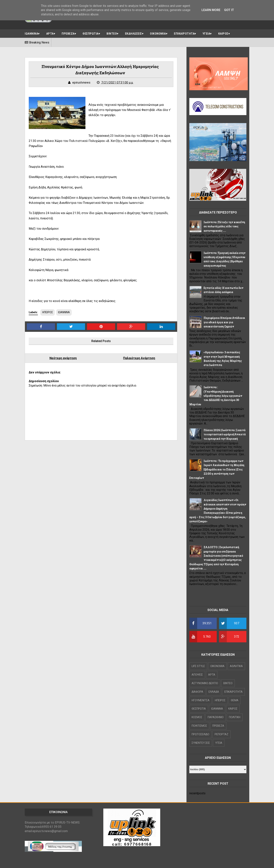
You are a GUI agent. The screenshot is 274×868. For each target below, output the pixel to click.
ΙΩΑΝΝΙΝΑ (31, 34)
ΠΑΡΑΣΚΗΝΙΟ (216, 717)
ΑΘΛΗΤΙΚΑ (236, 666)
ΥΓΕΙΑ (206, 34)
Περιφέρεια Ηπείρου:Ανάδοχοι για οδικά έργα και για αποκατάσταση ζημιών (224, 322)
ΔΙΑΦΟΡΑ (197, 692)
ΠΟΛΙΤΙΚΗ (235, 717)
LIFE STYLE (198, 666)
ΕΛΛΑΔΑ (214, 692)
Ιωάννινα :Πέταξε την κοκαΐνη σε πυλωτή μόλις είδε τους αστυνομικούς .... (224, 226)
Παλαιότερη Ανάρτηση (139, 358)
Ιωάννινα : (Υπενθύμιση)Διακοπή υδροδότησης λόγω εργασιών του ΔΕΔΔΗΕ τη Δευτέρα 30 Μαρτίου (216, 396)
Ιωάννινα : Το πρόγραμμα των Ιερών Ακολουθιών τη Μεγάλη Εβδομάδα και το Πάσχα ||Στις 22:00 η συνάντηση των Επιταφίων (217, 469)
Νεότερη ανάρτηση (63, 358)
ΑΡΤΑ (50, 34)
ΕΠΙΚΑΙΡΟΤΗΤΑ (184, 34)
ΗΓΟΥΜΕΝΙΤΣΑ (201, 700)
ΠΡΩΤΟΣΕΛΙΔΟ (200, 734)
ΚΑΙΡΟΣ (223, 34)
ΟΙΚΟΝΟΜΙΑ (158, 34)
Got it (229, 10)
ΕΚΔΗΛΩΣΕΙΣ (133, 34)
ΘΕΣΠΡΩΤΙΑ (91, 34)
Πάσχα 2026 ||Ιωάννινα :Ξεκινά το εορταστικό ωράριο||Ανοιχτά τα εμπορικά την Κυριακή (225, 434)
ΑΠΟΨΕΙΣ (197, 675)
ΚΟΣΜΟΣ (197, 717)
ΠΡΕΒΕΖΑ (68, 34)
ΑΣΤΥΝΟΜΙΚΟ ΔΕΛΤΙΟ (205, 683)
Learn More (211, 10)
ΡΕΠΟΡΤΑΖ (221, 734)
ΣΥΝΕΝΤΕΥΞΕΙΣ (201, 743)
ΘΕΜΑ (235, 700)
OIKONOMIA (217, 666)
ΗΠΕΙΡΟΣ (48, 312)
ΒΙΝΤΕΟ (112, 34)
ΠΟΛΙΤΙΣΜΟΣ (199, 726)
